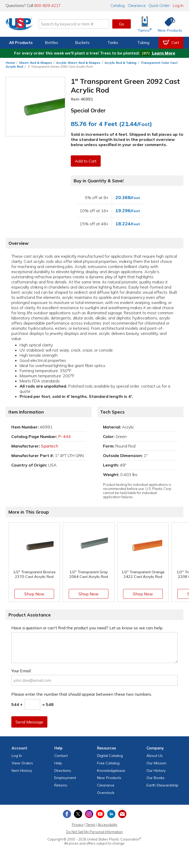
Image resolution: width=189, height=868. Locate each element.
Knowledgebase (111, 771)
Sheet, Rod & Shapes (36, 63)
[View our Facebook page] (67, 814)
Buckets (82, 43)
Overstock (106, 793)
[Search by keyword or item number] (75, 24)
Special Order (88, 110)
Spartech (50, 446)
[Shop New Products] (168, 24)
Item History (22, 771)
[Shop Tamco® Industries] (145, 24)
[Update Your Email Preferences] (122, 814)
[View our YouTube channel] (100, 814)
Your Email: (21, 671)
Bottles (51, 43)
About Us (155, 756)
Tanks (113, 43)
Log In (178, 6)
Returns (61, 785)
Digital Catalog (110, 756)
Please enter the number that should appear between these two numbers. (82, 694)
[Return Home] (20, 25)
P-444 (64, 436)
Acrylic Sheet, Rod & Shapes (78, 63)
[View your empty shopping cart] (171, 43)
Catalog (118, 6)
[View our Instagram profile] (89, 814)
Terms (91, 825)
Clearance (137, 6)
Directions (63, 771)
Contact (61, 756)
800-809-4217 (47, 6)
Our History (156, 771)
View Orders (22, 763)
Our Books (156, 778)
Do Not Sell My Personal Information (95, 832)
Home (10, 63)
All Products (21, 43)
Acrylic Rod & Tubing (121, 63)
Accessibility (108, 825)
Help (58, 763)
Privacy (78, 825)
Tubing (143, 43)
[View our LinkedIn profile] (111, 814)
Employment (65, 778)
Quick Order (159, 6)
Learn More (164, 53)
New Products (109, 778)
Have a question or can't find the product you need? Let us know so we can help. (87, 628)
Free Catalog (108, 763)
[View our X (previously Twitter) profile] (78, 814)
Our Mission (156, 763)
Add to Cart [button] (86, 161)
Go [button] (122, 24)
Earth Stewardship (162, 785)
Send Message (30, 722)
